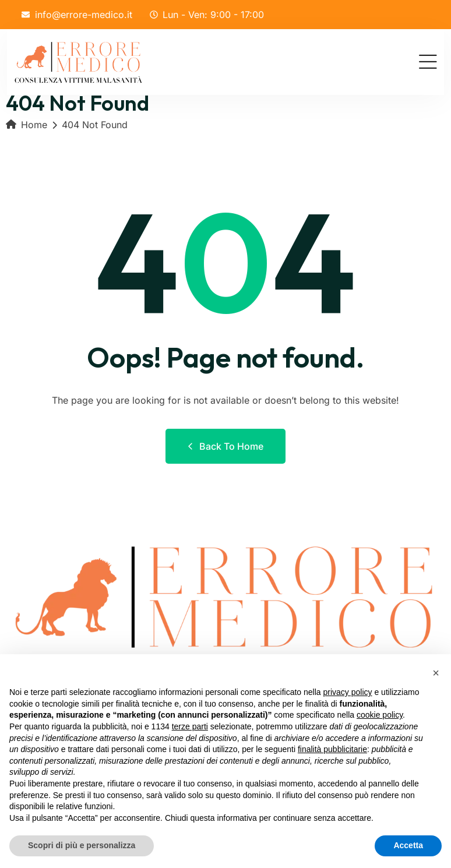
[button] (436, 673)
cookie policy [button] (380, 715)
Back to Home (225, 446)
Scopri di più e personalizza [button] (82, 845)
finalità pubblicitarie (332, 749)
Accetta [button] (408, 845)
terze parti (190, 726)
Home (27, 125)
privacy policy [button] (348, 692)
